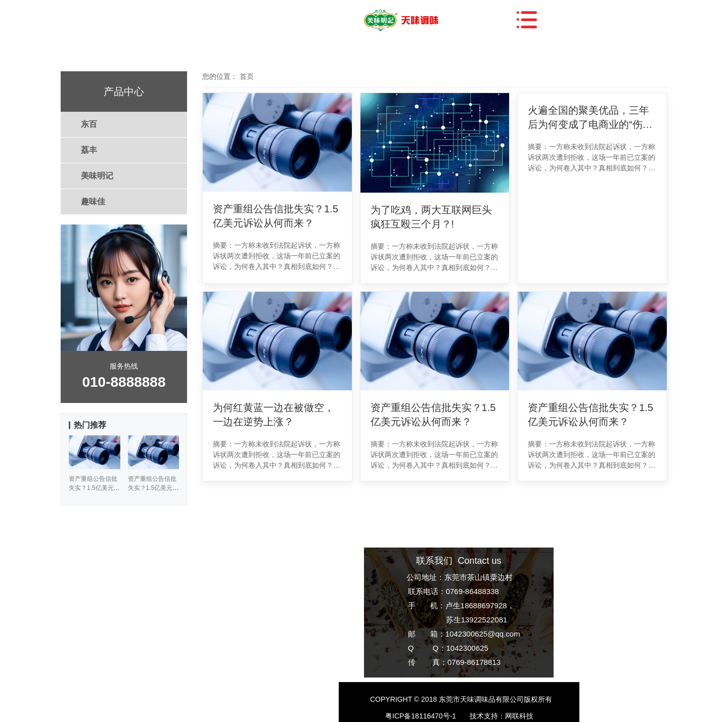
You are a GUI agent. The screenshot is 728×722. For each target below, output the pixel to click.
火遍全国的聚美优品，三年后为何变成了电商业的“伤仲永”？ (590, 118)
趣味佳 (93, 201)
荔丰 (89, 150)
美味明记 (97, 176)
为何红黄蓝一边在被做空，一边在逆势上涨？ (274, 415)
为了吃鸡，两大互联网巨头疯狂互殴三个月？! (431, 217)
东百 (89, 124)
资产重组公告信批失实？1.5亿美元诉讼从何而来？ (276, 216)
